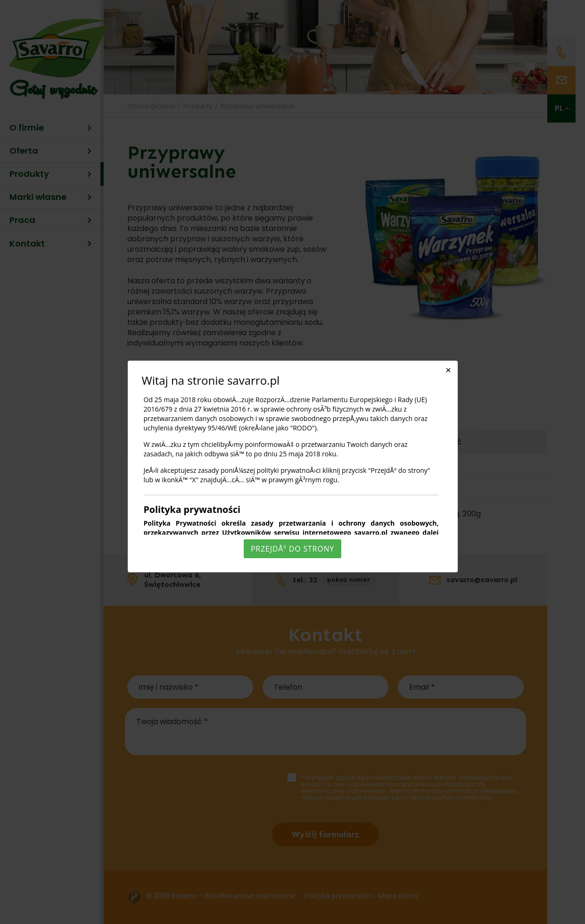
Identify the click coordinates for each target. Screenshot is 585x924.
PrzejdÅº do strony (292, 549)
